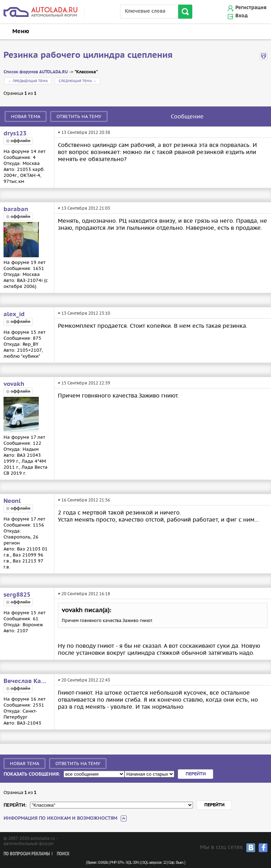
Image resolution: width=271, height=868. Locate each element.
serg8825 (17, 595)
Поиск (63, 854)
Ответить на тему (79, 116)
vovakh (14, 384)
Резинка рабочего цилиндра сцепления (88, 55)
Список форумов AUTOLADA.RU (36, 72)
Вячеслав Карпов (26, 681)
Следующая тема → (77, 81)
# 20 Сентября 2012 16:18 (84, 594)
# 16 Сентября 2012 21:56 (84, 500)
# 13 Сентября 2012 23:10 (84, 313)
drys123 (15, 134)
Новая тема (26, 116)
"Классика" (86, 72)
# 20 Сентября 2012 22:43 (84, 680)
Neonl (12, 501)
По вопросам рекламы (27, 854)
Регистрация (251, 8)
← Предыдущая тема (28, 81)
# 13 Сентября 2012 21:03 (84, 208)
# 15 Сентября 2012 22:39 (84, 383)
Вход (242, 16)
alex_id (14, 314)
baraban (16, 209)
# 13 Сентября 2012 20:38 (84, 132)
